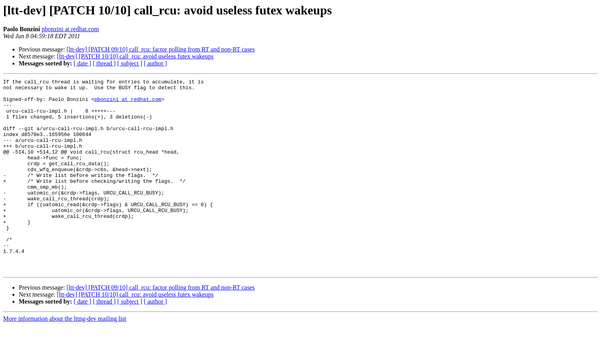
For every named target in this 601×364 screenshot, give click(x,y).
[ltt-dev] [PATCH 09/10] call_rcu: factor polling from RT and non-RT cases (161, 49)
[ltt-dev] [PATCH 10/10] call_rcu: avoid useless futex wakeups (135, 56)
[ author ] (156, 63)
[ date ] (82, 63)
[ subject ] (130, 63)
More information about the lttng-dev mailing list (65, 357)
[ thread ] (104, 63)
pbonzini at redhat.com (70, 29)
